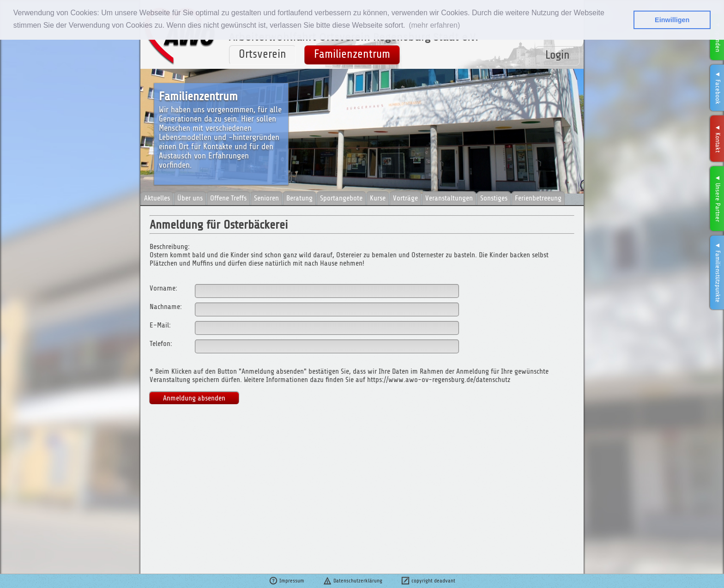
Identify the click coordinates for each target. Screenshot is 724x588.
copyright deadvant (428, 581)
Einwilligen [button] (672, 20)
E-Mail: (160, 325)
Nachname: (166, 307)
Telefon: (161, 344)
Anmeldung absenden (194, 398)
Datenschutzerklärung (353, 581)
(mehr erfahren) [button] (434, 25)
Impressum (287, 581)
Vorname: (163, 288)
